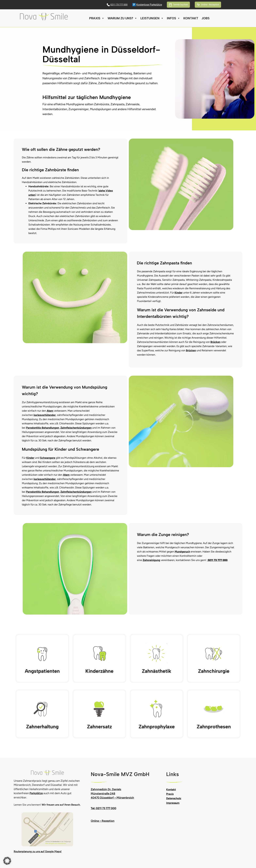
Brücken (215, 342)
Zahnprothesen (214, 727)
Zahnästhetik (157, 671)
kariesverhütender (45, 415)
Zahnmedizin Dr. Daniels (106, 789)
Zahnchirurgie (214, 671)
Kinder (179, 293)
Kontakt (191, 18)
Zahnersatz (99, 727)
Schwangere (48, 458)
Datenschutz (174, 798)
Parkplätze (36, 793)
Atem (50, 411)
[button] (7, 861)
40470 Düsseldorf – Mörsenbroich (112, 798)
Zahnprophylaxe (157, 727)
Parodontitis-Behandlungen (43, 428)
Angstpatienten (42, 671)
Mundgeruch (182, 552)
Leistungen (152, 18)
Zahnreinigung (151, 560)
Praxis (97, 18)
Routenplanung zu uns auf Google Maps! (38, 851)
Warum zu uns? (122, 18)
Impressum (173, 803)
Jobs (205, 18)
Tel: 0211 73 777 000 (104, 808)
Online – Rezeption (103, 821)
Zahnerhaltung (42, 727)
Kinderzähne (99, 671)
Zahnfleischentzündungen (76, 428)
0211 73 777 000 (119, 5)
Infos (173, 18)
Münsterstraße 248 (103, 793)
